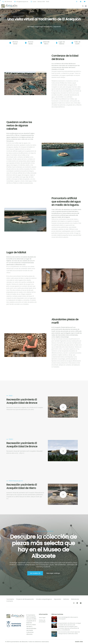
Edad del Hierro (45, 43)
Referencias (75, 599)
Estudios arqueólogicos (44, 599)
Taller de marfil (76, 43)
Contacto (10, 601)
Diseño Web (79, 642)
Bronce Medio (29, 43)
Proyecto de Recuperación (25, 599)
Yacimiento (10, 599)
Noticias (66, 599)
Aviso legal (42, 618)
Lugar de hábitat (60, 43)
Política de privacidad (42, 621)
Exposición (58, 599)
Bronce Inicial (14, 43)
